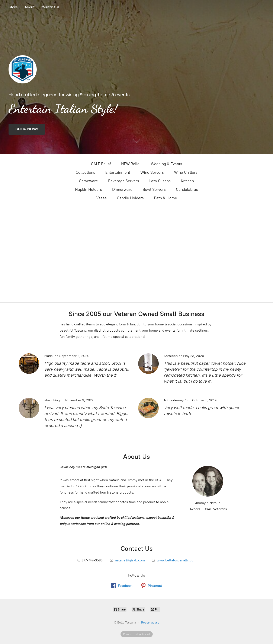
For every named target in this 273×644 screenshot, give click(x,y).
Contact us (50, 7)
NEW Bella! (131, 164)
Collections (85, 172)
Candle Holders (130, 198)
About (30, 7)
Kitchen (187, 181)
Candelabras (187, 189)
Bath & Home (166, 198)
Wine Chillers (186, 172)
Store (13, 7)
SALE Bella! (101, 164)
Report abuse (150, 623)
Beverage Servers (124, 181)
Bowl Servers (154, 189)
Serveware (89, 181)
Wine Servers (152, 172)
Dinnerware (122, 189)
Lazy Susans (160, 181)
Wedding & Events (166, 164)
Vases (101, 198)
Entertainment (118, 172)
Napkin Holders (89, 189)
